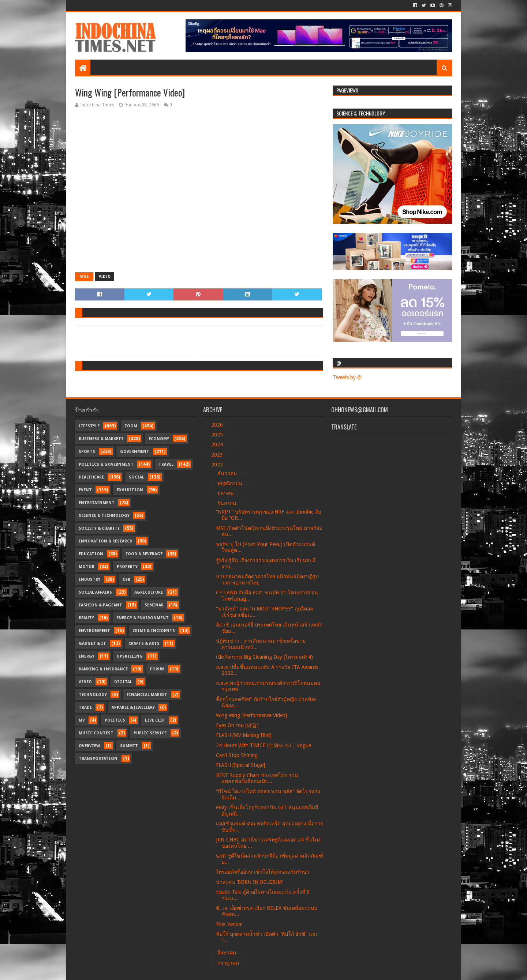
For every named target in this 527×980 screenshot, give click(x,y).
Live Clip (155, 720)
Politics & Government (106, 464)
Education (91, 554)
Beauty (86, 618)
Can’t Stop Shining (237, 755)
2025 (218, 435)
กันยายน (228, 503)
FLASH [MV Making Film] (243, 735)
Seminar (154, 605)
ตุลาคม (226, 493)
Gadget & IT (92, 644)
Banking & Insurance (103, 669)
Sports (87, 452)
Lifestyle (89, 426)
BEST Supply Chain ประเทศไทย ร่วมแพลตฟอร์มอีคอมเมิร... (257, 778)
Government (135, 452)
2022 (218, 465)
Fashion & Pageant (100, 605)
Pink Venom (229, 924)
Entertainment (97, 503)
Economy (159, 439)
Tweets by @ (347, 377)
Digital (123, 682)
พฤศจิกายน (231, 483)
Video (105, 277)
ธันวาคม (228, 473)
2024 (218, 444)
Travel (166, 464)
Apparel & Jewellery (133, 707)
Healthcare (91, 477)
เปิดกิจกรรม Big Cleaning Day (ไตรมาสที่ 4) (264, 657)
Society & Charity (99, 528)
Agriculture (149, 592)
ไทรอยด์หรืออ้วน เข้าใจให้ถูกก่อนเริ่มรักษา (263, 872)
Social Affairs (95, 592)
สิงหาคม (227, 953)
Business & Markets (101, 439)
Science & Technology (104, 516)
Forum (157, 669)
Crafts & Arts (144, 644)
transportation (98, 759)
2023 (218, 455)
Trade (85, 707)
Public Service (150, 733)
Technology (93, 695)
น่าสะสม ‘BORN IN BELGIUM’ (249, 882)
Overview (89, 746)
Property (127, 567)
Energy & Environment (143, 618)
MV (82, 720)
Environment (94, 631)
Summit (129, 746)
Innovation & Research (106, 541)
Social (137, 477)
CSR (126, 580)
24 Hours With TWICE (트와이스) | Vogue (263, 745)
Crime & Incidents (154, 631)
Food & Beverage (144, 554)
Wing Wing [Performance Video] (251, 715)
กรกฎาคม (229, 963)
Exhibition (130, 490)
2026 (218, 425)
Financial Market (147, 695)
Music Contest (96, 733)
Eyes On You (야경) (237, 725)
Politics (115, 720)
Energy (87, 656)
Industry (89, 580)
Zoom (131, 426)
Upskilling (130, 656)
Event (85, 490)
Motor (87, 567)
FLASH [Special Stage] (240, 765)
